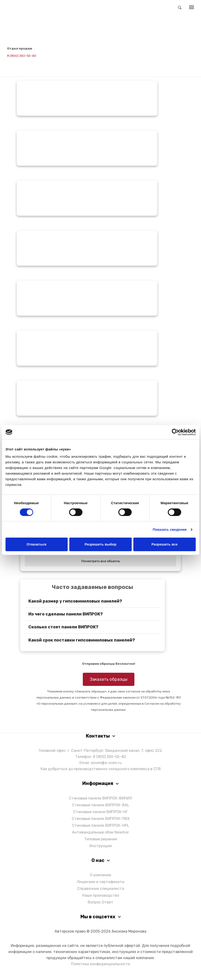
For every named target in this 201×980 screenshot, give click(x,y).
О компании (100, 875)
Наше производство (101, 895)
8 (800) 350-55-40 (22, 56)
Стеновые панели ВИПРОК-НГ (100, 812)
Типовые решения (101, 839)
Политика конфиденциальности (101, 964)
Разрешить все (165, 544)
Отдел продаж (20, 48)
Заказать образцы (109, 679)
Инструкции (101, 846)
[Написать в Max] (22, 62)
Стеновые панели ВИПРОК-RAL (101, 805)
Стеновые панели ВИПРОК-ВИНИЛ (100, 798)
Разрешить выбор (100, 544)
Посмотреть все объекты (101, 561)
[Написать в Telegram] (11, 62)
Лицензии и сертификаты (100, 882)
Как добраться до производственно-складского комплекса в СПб (101, 769)
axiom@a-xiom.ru (106, 763)
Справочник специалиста (101, 889)
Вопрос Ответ (100, 902)
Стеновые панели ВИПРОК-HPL (101, 825)
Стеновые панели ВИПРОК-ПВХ (101, 819)
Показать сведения (170, 529)
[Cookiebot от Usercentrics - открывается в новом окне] (175, 432)
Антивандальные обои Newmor (100, 832)
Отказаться (37, 544)
